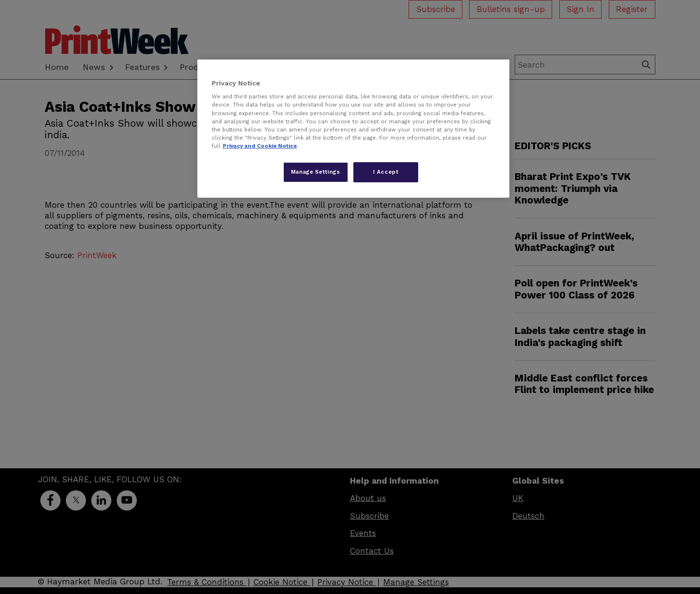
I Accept (386, 172)
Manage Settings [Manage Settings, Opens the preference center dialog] (316, 172)
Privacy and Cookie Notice (260, 146)
